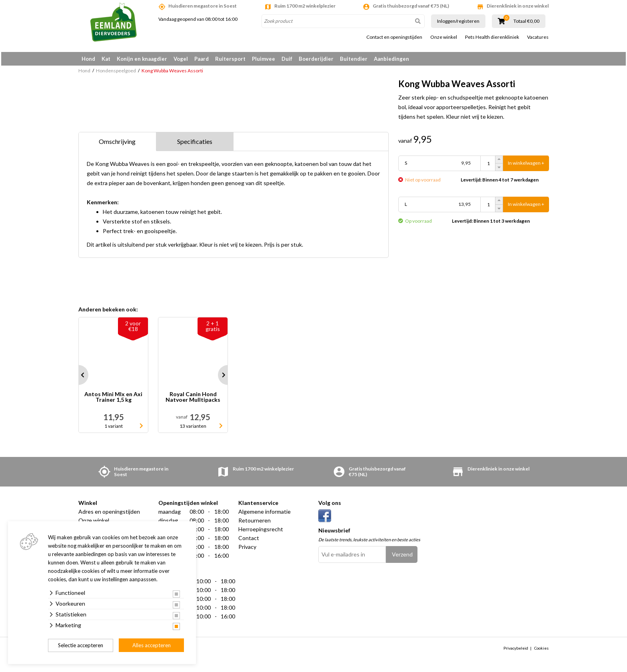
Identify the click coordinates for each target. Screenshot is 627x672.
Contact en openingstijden (394, 37)
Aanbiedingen (391, 59)
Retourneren (255, 523)
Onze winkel (444, 37)
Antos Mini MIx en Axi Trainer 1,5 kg (113, 400)
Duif (287, 59)
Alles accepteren (152, 645)
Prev (78, 378)
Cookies (541, 651)
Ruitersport (230, 59)
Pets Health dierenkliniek (492, 37)
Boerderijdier (316, 59)
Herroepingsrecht (261, 532)
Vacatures (538, 37)
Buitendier (354, 59)
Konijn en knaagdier (142, 59)
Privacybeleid (516, 651)
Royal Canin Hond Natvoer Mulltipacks (193, 400)
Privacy (247, 549)
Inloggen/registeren (458, 21)
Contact (249, 541)
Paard (202, 59)
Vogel (181, 59)
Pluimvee (264, 59)
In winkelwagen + (526, 166)
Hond (88, 59)
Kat (106, 59)
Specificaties (195, 144)
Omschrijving (117, 144)
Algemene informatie (265, 514)
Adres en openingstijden (109, 514)
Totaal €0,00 (526, 21)
